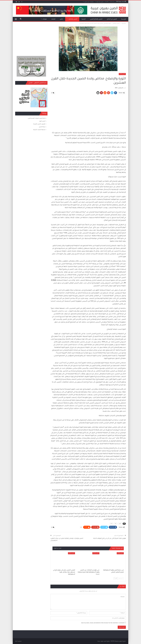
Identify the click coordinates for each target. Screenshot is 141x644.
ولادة (111, 523)
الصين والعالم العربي (96, 19)
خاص (61, 19)
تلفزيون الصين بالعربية (39, 124)
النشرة (84, 19)
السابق (121, 578)
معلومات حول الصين (89, 2)
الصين (120, 523)
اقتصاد (53, 19)
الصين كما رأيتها (100, 2)
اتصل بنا (107, 2)
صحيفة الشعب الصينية (39, 130)
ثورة (115, 523)
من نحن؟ (112, 2)
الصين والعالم (73, 19)
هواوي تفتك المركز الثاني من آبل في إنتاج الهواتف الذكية (110, 538)
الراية (16, 641)
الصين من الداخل (112, 19)
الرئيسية (124, 19)
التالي (116, 578)
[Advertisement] (88, 110)
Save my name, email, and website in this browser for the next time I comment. (102, 623)
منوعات (45, 19)
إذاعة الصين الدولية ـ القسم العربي (37, 118)
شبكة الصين (42, 127)
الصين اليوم (42, 121)
